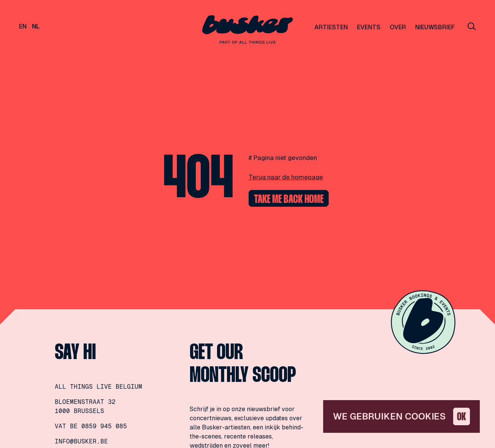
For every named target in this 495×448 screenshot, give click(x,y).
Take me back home (289, 200)
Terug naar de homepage (286, 177)
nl (36, 26)
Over (398, 27)
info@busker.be (81, 441)
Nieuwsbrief (435, 27)
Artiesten (331, 27)
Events (369, 27)
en (23, 26)
